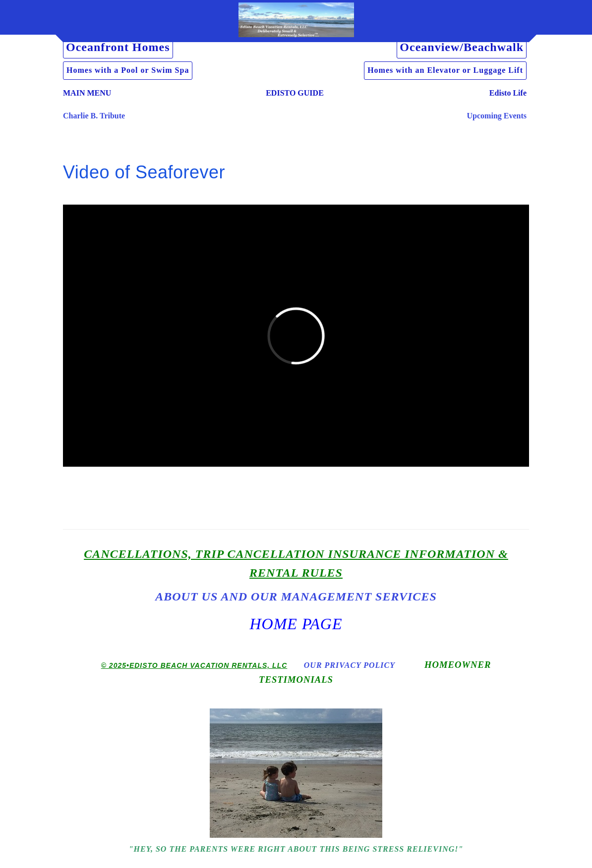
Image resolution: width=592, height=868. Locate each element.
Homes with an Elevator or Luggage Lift (445, 70)
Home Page (296, 624)
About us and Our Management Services (296, 597)
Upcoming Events (497, 116)
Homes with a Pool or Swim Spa (128, 70)
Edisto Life (508, 93)
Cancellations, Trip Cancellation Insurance (242, 554)
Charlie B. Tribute (94, 116)
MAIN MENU (87, 93)
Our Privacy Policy (350, 665)
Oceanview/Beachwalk (462, 47)
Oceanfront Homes (118, 47)
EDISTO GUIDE (295, 93)
